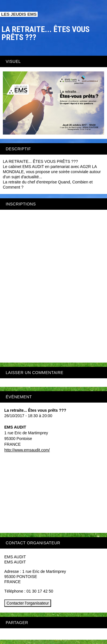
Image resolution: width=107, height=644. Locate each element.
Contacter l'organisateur (28, 603)
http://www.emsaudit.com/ (27, 450)
